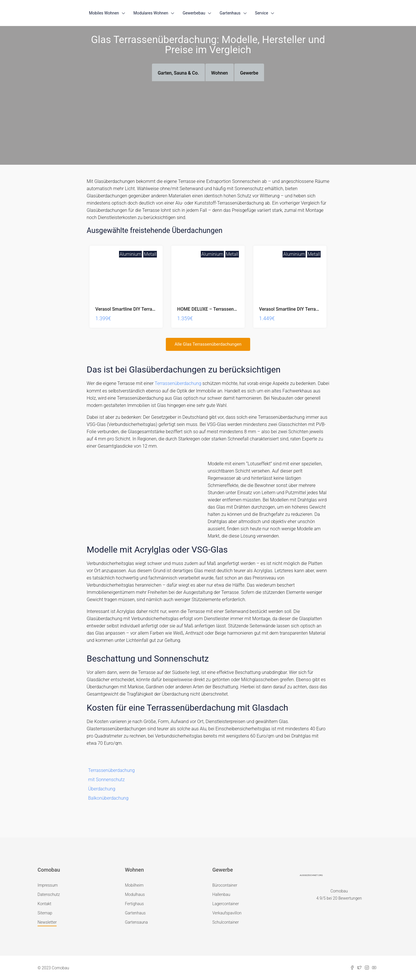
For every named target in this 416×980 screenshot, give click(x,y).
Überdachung (102, 789)
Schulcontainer (226, 922)
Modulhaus (135, 894)
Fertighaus (134, 903)
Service (262, 13)
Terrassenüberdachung (178, 383)
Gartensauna (136, 922)
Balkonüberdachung (108, 798)
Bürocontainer (225, 885)
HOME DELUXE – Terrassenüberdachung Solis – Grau (232, 309)
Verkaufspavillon (227, 913)
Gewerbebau (194, 13)
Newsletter (47, 922)
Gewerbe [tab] (249, 73)
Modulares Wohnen (151, 13)
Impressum (48, 885)
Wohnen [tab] (220, 73)
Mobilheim (134, 885)
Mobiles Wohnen (104, 13)
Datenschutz (49, 894)
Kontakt (44, 903)
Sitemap (45, 913)
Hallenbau (221, 894)
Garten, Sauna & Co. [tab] (178, 73)
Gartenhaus (230, 13)
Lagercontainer (226, 903)
